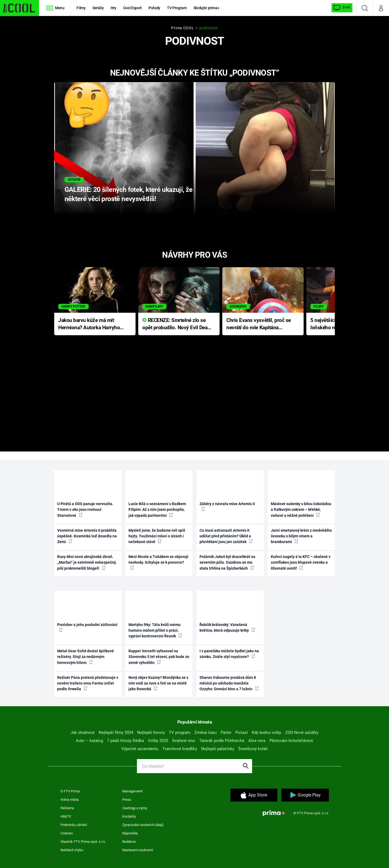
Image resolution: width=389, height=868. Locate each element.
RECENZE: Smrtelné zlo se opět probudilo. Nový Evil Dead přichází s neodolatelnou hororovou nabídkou (176, 324)
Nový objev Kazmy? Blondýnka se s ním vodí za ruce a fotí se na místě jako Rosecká (158, 683)
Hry (113, 8)
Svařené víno (184, 741)
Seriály (98, 8)
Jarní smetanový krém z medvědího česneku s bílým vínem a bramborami (301, 536)
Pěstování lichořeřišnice (291, 741)
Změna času (205, 733)
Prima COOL (182, 28)
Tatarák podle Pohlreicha (222, 741)
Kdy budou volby (266, 733)
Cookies (67, 833)
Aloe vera (257, 741)
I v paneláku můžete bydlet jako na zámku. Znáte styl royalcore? (229, 654)
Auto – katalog (89, 741)
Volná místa (70, 800)
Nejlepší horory (151, 733)
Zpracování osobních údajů (143, 825)
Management (132, 791)
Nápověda (130, 833)
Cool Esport (132, 8)
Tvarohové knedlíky (180, 749)
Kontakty (129, 816)
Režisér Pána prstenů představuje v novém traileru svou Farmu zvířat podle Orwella (88, 683)
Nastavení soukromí (138, 850)
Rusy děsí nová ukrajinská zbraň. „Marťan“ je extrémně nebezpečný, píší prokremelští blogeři (87, 562)
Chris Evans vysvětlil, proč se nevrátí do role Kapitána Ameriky (259, 324)
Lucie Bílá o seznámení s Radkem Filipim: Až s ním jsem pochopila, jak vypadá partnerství (157, 510)
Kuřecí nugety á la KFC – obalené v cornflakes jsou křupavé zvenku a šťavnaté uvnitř (301, 562)
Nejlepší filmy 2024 (116, 733)
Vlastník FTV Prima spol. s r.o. (83, 842)
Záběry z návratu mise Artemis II (227, 506)
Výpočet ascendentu (140, 749)
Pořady (154, 8)
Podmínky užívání (74, 825)
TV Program (177, 8)
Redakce (129, 842)
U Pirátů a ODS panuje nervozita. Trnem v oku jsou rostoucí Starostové (85, 510)
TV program (180, 733)
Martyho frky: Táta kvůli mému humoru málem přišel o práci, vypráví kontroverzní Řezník (155, 630)
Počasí (242, 733)
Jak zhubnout (83, 733)
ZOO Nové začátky (302, 733)
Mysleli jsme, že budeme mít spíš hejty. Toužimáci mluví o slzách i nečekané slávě (157, 536)
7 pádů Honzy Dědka (126, 741)
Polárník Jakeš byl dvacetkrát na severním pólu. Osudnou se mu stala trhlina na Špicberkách (227, 562)
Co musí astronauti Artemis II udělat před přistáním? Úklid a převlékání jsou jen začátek (226, 536)
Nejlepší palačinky (218, 749)
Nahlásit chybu (72, 850)
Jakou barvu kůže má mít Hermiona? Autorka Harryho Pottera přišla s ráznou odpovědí (89, 324)
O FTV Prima (70, 791)
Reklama (67, 808)
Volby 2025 (158, 741)
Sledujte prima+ (207, 8)
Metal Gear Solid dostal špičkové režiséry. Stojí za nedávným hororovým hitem (86, 657)
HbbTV (66, 816)
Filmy (81, 8)
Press (127, 800)
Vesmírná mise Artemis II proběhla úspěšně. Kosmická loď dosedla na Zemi (87, 536)
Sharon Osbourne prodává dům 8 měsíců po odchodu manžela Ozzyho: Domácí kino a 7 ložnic (229, 683)
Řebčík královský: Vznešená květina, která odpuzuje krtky (227, 627)
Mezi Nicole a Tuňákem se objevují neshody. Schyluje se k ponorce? (158, 562)
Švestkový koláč (253, 749)
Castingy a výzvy (135, 808)
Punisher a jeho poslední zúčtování (87, 627)
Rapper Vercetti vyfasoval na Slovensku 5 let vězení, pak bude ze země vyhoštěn (159, 657)
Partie (226, 733)
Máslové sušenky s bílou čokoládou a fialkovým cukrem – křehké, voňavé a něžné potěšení (301, 510)
